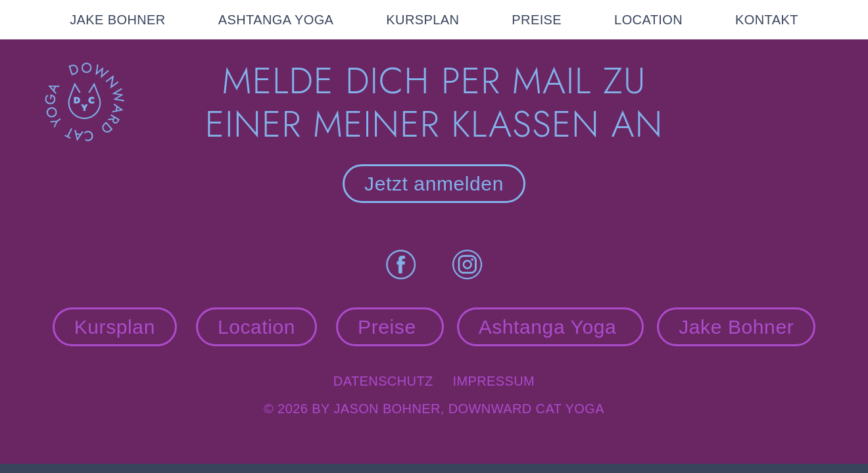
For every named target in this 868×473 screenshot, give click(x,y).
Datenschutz (393, 381)
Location (256, 327)
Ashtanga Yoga (551, 327)
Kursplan (115, 327)
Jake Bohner (736, 327)
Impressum (494, 381)
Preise (390, 327)
